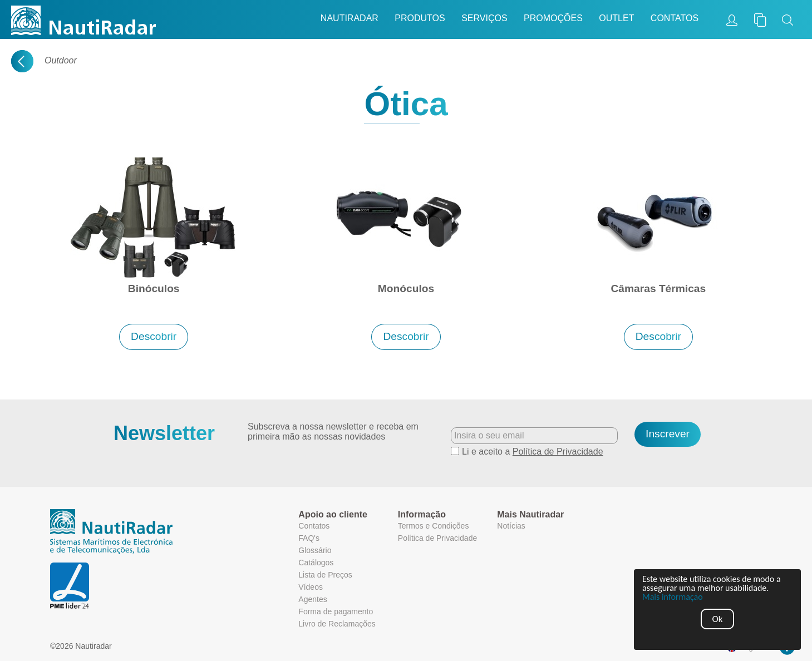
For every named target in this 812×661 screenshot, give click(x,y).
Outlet (616, 18)
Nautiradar (350, 18)
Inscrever (668, 434)
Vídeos (311, 587)
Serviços (484, 18)
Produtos (420, 18)
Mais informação (673, 597)
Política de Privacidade (558, 452)
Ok (718, 619)
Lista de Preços (325, 575)
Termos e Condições (434, 526)
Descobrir (154, 336)
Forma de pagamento (336, 611)
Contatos (675, 18)
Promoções (553, 18)
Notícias (511, 526)
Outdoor (61, 60)
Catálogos (316, 563)
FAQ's (309, 538)
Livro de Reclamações (337, 624)
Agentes (313, 599)
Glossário (315, 550)
